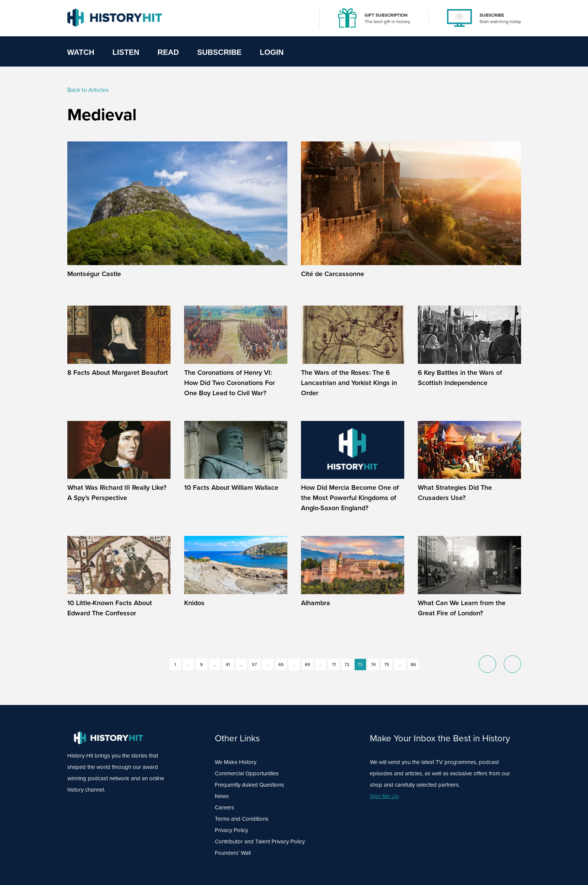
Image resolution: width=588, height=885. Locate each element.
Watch (81, 52)
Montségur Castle (94, 274)
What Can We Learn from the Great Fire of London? (462, 608)
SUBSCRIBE (492, 15)
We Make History (236, 762)
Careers (224, 807)
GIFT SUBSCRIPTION (386, 15)
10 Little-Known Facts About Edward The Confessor (110, 608)
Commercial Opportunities (247, 773)
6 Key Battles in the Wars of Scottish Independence (460, 378)
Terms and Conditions (242, 819)
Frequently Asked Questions (249, 785)
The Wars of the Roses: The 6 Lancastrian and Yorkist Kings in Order (349, 383)
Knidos (194, 603)
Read (168, 52)
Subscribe (219, 52)
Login (272, 52)
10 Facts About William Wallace (231, 488)
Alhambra (316, 603)
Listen (126, 52)
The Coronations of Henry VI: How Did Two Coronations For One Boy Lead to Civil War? (230, 383)
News (222, 796)
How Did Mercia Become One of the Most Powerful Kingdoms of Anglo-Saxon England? (350, 498)
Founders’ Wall (233, 853)
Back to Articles (88, 90)
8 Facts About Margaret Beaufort (118, 373)
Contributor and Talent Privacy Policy (260, 842)
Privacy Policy (231, 830)
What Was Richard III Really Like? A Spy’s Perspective (117, 493)
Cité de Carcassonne (333, 274)
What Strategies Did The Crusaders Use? (455, 493)
